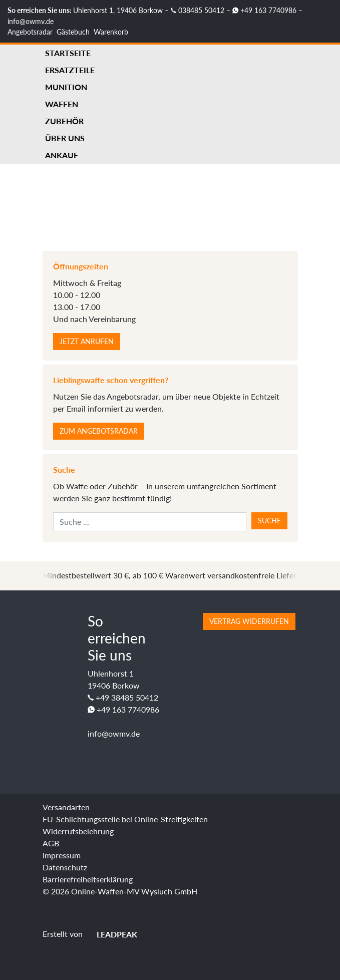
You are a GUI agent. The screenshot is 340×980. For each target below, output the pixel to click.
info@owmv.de (31, 21)
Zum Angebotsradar (99, 431)
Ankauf (62, 155)
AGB (51, 843)
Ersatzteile (70, 70)
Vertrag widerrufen (249, 621)
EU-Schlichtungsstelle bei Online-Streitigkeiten (125, 819)
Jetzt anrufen (87, 341)
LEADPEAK (111, 934)
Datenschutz (65, 867)
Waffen (62, 104)
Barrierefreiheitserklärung (88, 879)
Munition (66, 87)
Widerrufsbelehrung (78, 831)
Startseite (68, 53)
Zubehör (64, 121)
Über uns (65, 138)
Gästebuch (73, 32)
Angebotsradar (30, 32)
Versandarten (66, 807)
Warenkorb (111, 32)
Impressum (62, 855)
